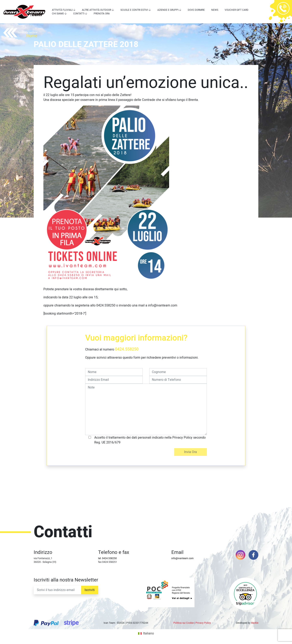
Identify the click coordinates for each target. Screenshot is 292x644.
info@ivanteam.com (182, 558)
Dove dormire (196, 10)
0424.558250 (127, 349)
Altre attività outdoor (97, 10)
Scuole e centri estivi (134, 10)
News (215, 10)
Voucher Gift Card (237, 10)
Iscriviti (90, 590)
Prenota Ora (102, 14)
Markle (255, 623)
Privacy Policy (203, 623)
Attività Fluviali (62, 10)
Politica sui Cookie (184, 623)
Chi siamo (58, 14)
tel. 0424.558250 (107, 558)
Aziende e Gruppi (168, 10)
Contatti (79, 14)
